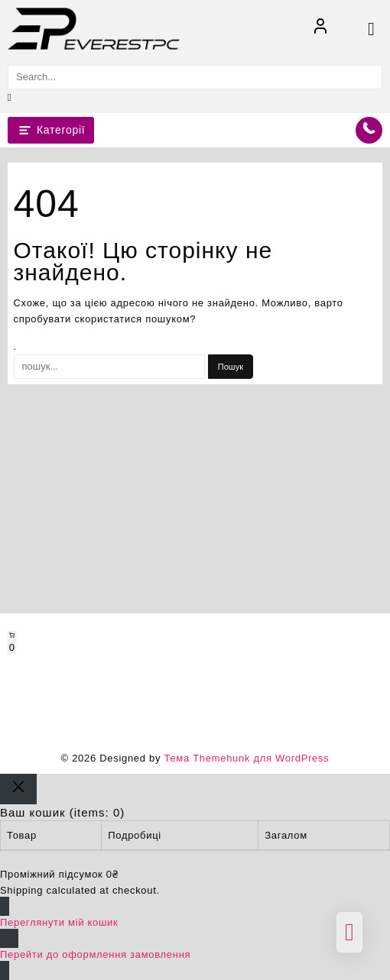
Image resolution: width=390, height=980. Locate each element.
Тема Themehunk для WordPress (246, 758)
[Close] (18, 789)
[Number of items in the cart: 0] (12, 642)
